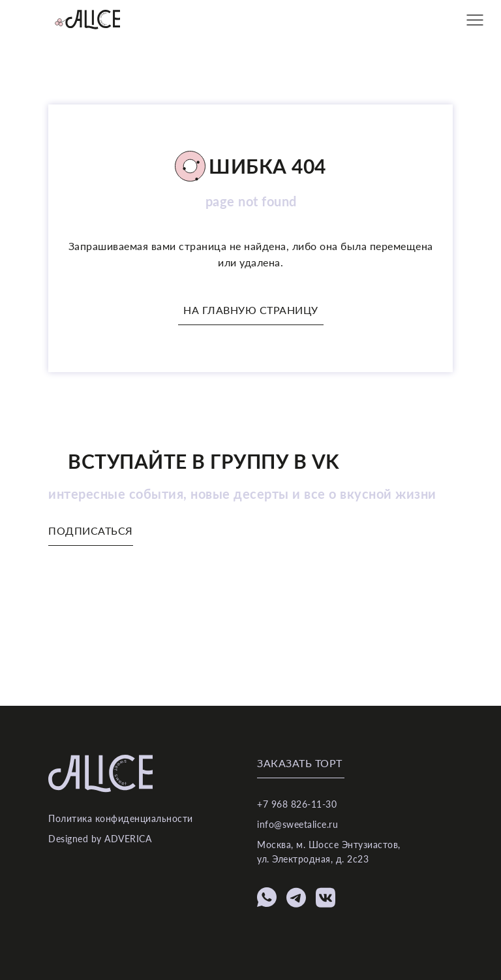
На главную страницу (251, 310)
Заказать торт (300, 763)
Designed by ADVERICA (100, 839)
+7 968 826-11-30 (297, 804)
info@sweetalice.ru (297, 824)
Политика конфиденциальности (121, 818)
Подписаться (91, 530)
